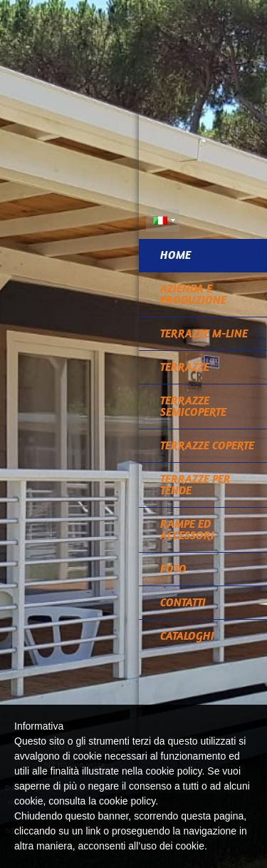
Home (176, 255)
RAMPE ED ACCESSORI (187, 530)
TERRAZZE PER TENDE (195, 485)
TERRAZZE (185, 367)
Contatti (183, 602)
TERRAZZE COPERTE (207, 445)
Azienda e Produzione (193, 294)
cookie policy (127, 801)
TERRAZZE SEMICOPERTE (193, 406)
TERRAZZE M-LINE (204, 333)
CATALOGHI (187, 636)
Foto (173, 569)
